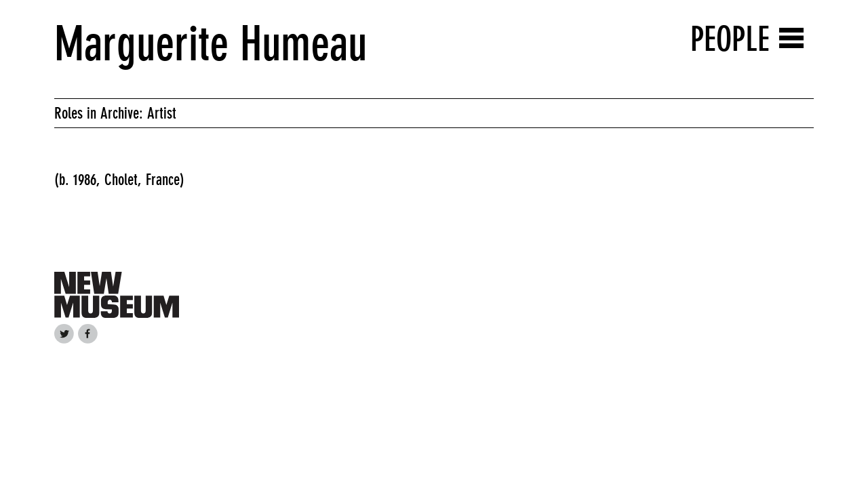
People (730, 39)
